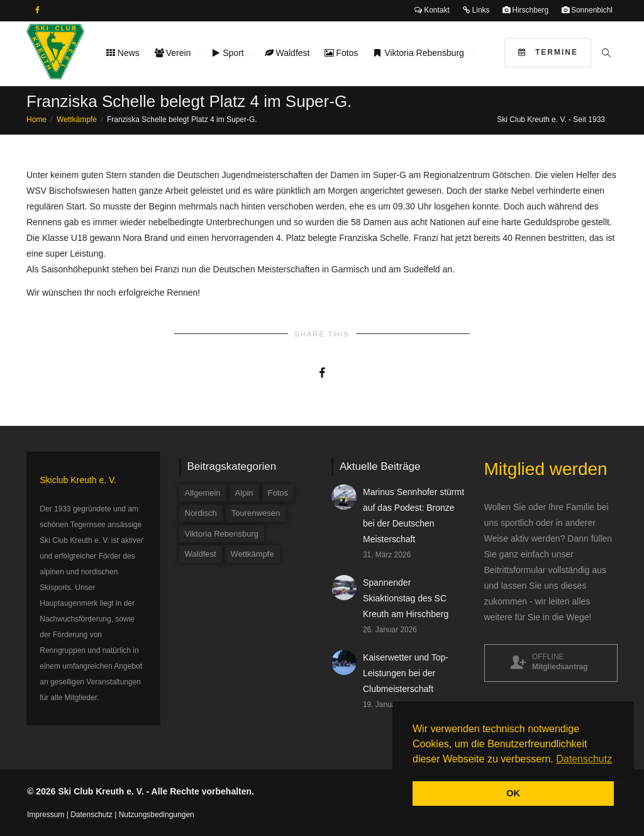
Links (476, 10)
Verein (174, 53)
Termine (548, 52)
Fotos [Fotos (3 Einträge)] (278, 493)
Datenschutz (92, 815)
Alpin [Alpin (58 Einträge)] (244, 493)
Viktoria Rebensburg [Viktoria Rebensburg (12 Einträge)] (222, 534)
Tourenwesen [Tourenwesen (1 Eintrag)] (256, 513)
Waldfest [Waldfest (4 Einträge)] (201, 554)
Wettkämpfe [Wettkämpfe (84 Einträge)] (253, 554)
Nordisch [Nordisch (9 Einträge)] (201, 513)
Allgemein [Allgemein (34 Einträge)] (203, 493)
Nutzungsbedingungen (157, 815)
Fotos (341, 53)
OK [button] (513, 793)
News (123, 53)
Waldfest (287, 53)
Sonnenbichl (587, 10)
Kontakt (432, 10)
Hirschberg (525, 10)
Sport (229, 53)
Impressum (46, 815)
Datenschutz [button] (584, 759)
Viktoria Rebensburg (419, 53)
